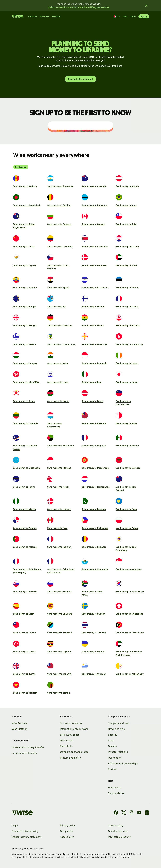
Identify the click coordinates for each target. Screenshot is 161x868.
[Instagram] (132, 813)
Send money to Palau (126, 509)
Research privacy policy (25, 831)
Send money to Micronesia (26, 468)
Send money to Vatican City (130, 674)
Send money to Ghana (93, 325)
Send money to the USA (59, 674)
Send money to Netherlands (95, 487)
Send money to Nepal (58, 487)
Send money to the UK (24, 674)
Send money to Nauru (24, 487)
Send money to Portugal (25, 547)
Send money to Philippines (95, 528)
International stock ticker (74, 729)
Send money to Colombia (60, 246)
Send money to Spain (24, 614)
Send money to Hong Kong (129, 344)
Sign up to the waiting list (80, 79)
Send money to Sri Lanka (60, 614)
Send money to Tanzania (60, 633)
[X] (124, 813)
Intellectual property (120, 837)
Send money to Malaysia (94, 423)
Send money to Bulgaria (59, 224)
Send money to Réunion (59, 547)
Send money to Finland (93, 306)
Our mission (115, 758)
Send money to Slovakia (25, 591)
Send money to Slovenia (59, 591)
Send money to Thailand (94, 633)
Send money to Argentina (60, 186)
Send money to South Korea (130, 591)
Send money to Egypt (58, 288)
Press (111, 740)
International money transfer (28, 747)
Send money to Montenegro (96, 468)
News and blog (117, 729)
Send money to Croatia (127, 246)
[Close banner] (146, 6)
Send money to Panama (25, 528)
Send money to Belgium (59, 205)
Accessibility (67, 837)
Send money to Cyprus (24, 265)
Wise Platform (20, 729)
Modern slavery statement (27, 837)
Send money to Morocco (128, 468)
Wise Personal (20, 723)
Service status (116, 793)
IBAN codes (67, 740)
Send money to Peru (57, 528)
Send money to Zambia (59, 693)
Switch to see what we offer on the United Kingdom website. (79, 7)
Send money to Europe (24, 306)
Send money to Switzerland (130, 614)
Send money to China (24, 246)
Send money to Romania (94, 547)
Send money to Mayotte (94, 446)
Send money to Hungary (25, 363)
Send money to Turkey (24, 652)
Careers (113, 746)
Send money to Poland (127, 528)
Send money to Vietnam (25, 693)
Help (125, 16)
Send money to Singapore (129, 569)
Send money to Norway (59, 509)
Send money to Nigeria (24, 509)
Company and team (119, 723)
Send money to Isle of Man (26, 382)
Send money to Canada (93, 224)
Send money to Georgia (25, 325)
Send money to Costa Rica (95, 246)
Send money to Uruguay (94, 674)
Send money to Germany (60, 325)
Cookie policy (116, 825)
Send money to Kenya (58, 401)
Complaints (66, 831)
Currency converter (71, 723)
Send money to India (58, 363)
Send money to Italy (91, 382)
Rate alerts (66, 746)
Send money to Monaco (59, 468)
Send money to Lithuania (25, 423)
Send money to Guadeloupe (61, 344)
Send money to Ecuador (25, 288)
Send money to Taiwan (24, 633)
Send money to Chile (126, 224)
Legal (15, 825)
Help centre (115, 787)
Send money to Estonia (127, 288)
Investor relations (118, 752)
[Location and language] (117, 16)
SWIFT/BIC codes (70, 735)
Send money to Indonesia (94, 363)
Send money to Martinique (61, 446)
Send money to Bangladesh (27, 205)
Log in (133, 16)
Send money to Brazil (126, 205)
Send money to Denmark (94, 265)
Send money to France (127, 306)
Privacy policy (68, 825)
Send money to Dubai (127, 265)
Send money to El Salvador (95, 288)
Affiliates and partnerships (123, 763)
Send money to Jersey (24, 401)
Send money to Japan (127, 382)
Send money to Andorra (25, 186)
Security (113, 735)
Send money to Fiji (56, 306)
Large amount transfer (24, 753)
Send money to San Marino (95, 569)
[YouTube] (139, 813)
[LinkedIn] (147, 813)
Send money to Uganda (59, 652)
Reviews (113, 769)
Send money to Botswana (94, 205)
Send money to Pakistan (94, 509)
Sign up (144, 16)
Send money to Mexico (127, 446)
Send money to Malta (126, 423)
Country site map (118, 831)
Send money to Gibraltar (128, 325)
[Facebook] (116, 813)
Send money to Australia (94, 186)
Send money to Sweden (93, 614)
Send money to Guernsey (94, 344)
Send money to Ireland (127, 363)
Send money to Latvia (92, 401)
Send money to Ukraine (93, 652)
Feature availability (70, 758)
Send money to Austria (127, 186)
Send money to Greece (24, 344)
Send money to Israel (58, 382)
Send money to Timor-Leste (130, 633)
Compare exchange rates (74, 752)
